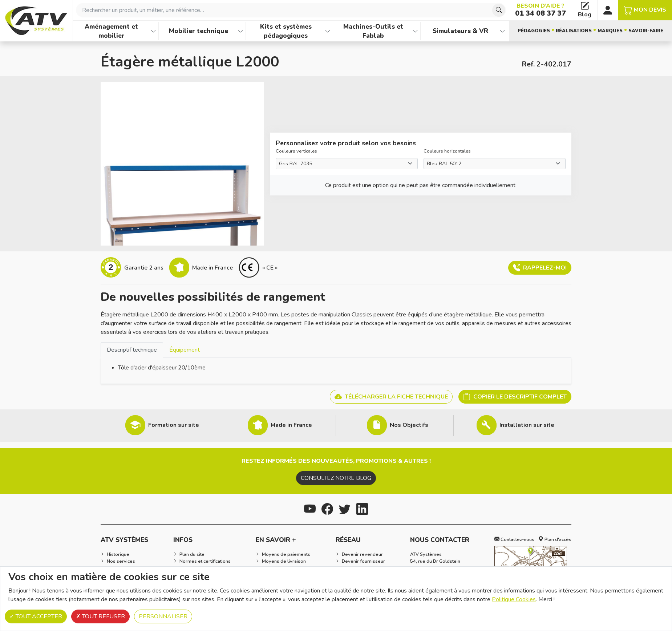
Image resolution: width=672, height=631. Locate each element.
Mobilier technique (199, 31)
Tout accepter (36, 616)
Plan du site (192, 554)
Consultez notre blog (336, 478)
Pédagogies (534, 31)
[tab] (132, 350)
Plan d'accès (555, 539)
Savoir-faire (646, 31)
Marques (610, 31)
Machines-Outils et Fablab (373, 31)
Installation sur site (527, 425)
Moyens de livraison (284, 561)
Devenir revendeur (362, 554)
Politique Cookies (514, 599)
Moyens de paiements (286, 554)
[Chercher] (499, 10)
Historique (118, 554)
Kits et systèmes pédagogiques (286, 31)
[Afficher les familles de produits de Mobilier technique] (240, 31)
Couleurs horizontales (447, 151)
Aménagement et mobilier (111, 31)
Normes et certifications (205, 561)
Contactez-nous (514, 539)
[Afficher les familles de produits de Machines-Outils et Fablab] (415, 31)
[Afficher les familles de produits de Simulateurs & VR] (502, 31)
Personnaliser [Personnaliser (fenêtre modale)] (163, 616)
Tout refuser (100, 616)
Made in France (291, 425)
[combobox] (291, 10)
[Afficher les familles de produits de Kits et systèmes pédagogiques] (328, 31)
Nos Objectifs (409, 425)
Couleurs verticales (296, 151)
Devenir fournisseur (363, 561)
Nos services (121, 561)
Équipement (185, 350)
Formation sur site (174, 425)
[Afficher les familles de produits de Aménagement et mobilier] (153, 31)
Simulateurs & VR (460, 31)
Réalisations (574, 31)
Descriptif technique (132, 350)
